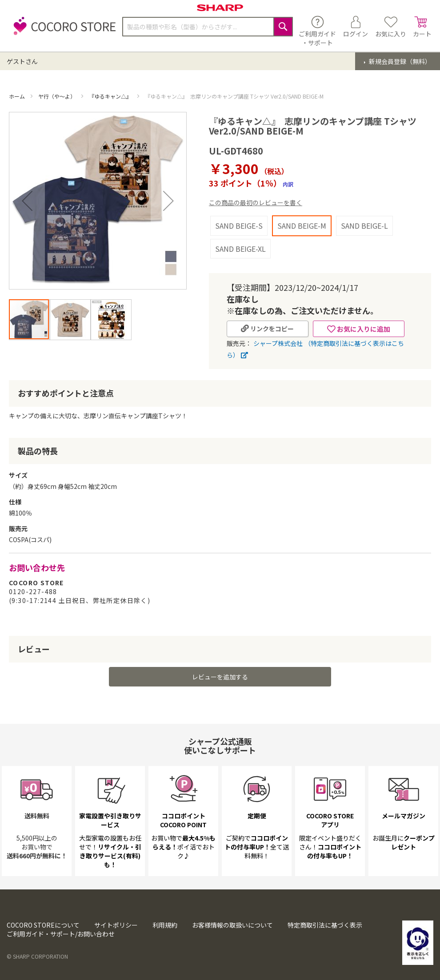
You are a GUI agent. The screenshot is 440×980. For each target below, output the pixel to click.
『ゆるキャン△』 (111, 96)
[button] (27, 201)
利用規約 (165, 925)
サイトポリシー (116, 925)
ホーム (18, 96)
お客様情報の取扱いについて (232, 925)
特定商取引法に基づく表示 (325, 925)
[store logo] (62, 31)
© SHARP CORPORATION (37, 956)
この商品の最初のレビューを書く (256, 202)
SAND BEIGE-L (364, 226)
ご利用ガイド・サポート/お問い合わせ (61, 934)
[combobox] (208, 27)
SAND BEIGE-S (239, 226)
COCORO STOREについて (43, 925)
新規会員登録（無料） (399, 61)
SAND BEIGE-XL (240, 249)
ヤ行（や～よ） (58, 96)
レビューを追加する (220, 677)
